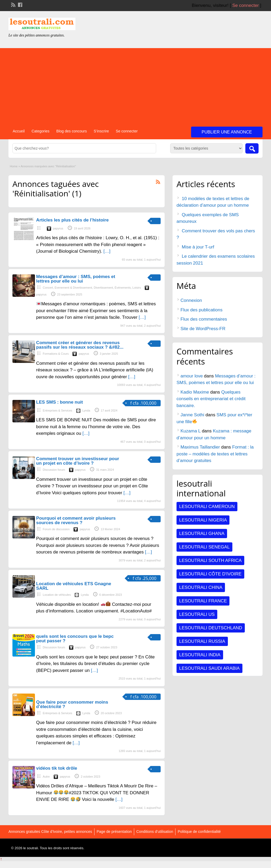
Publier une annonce (227, 132)
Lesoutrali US (197, 614)
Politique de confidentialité (199, 832)
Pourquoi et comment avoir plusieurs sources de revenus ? (76, 520)
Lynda (86, 410)
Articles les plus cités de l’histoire (73, 220)
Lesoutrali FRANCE (203, 601)
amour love (192, 376)
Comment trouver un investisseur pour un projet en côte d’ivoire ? (78, 461)
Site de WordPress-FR (203, 329)
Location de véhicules (57, 595)
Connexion (191, 300)
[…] (107, 251)
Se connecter (246, 5)
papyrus (58, 228)
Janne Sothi (192, 415)
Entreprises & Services (58, 410)
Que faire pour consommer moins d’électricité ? (72, 704)
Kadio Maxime (195, 392)
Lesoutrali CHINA (201, 587)
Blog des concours (72, 131)
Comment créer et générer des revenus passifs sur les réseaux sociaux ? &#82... (80, 345)
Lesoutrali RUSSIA (202, 641)
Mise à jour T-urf (198, 247)
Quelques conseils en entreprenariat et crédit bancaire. (211, 399)
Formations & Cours (56, 354)
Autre (46, 777)
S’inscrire (101, 131)
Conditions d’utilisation (155, 832)
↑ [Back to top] (1, 859)
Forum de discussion (56, 529)
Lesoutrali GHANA (202, 534)
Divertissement (103, 288)
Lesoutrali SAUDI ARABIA (209, 668)
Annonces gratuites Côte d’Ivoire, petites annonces (50, 832)
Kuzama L (191, 431)
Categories (40, 131)
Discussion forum (54, 470)
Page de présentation (114, 832)
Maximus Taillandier (200, 447)
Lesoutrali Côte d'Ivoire (210, 574)
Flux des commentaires (204, 319)
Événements (123, 288)
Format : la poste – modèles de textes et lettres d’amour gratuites (215, 454)
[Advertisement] (135, 85)
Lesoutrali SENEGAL (204, 547)
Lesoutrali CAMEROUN (207, 507)
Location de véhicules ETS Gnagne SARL (74, 586)
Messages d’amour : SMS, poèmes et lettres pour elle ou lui (76, 279)
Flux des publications (202, 310)
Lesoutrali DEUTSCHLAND (211, 628)
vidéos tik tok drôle (57, 768)
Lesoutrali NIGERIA (203, 520)
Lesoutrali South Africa (210, 560)
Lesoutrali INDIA (200, 655)
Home (14, 166)
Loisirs (137, 288)
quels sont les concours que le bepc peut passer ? (75, 639)
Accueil (19, 131)
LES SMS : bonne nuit (60, 402)
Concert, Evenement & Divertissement (67, 288)
